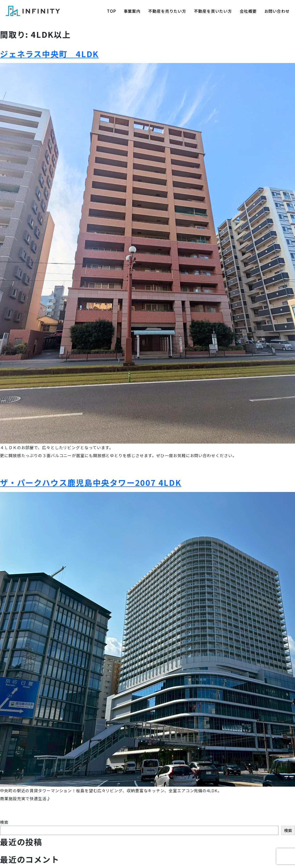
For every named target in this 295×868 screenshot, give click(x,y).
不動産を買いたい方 (213, 11)
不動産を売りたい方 (167, 11)
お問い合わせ (277, 11)
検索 (4, 822)
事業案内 (132, 11)
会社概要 (248, 11)
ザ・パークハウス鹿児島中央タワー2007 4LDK (91, 482)
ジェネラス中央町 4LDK (49, 54)
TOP (111, 11)
